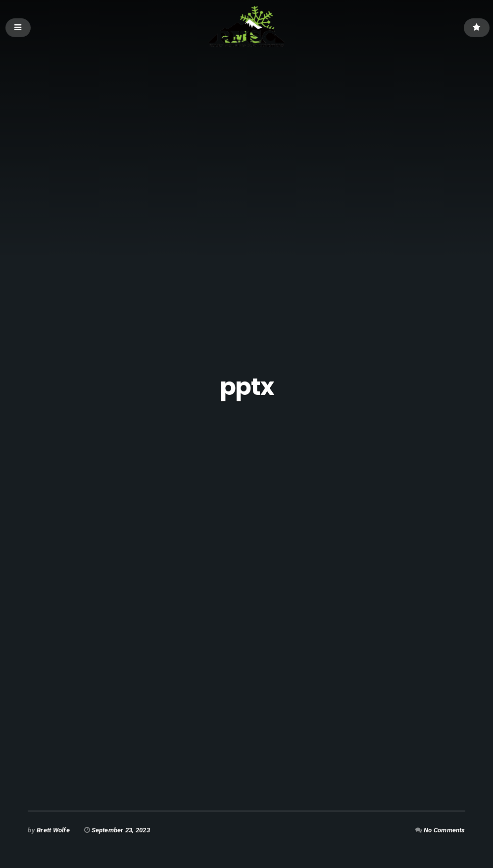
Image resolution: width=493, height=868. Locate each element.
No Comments (444, 830)
